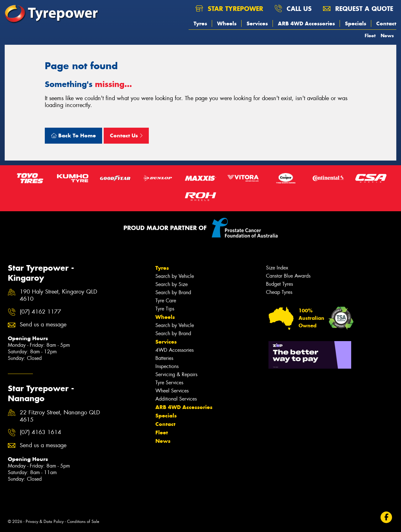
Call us (293, 9)
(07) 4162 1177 (40, 312)
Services (257, 23)
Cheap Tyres (279, 292)
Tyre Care (166, 301)
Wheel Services (172, 391)
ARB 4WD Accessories (306, 23)
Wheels (227, 23)
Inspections (167, 366)
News (387, 36)
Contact (386, 23)
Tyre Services (169, 383)
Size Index (277, 268)
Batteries (164, 358)
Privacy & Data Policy (45, 522)
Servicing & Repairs (176, 374)
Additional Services (176, 399)
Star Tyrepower (229, 9)
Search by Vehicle (175, 276)
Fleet (370, 36)
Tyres (200, 23)
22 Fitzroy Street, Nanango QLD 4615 (60, 416)
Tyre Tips (165, 309)
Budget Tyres (279, 284)
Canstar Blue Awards (288, 276)
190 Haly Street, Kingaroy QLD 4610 (58, 295)
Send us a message (43, 325)
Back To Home (73, 136)
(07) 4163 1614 (40, 432)
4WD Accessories (174, 350)
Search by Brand (173, 292)
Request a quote (358, 9)
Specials (356, 23)
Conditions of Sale (83, 522)
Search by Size (172, 284)
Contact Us (126, 136)
